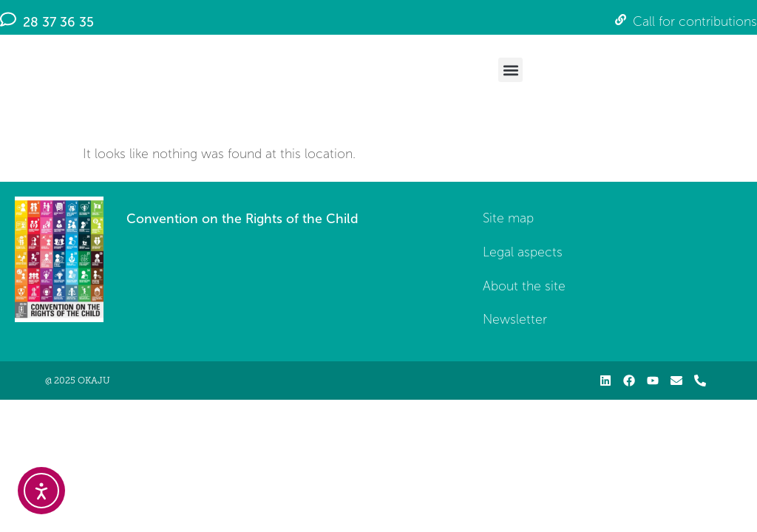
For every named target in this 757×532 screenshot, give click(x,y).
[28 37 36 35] (8, 19)
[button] (510, 70)
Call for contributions (695, 22)
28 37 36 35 (58, 22)
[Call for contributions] (621, 20)
